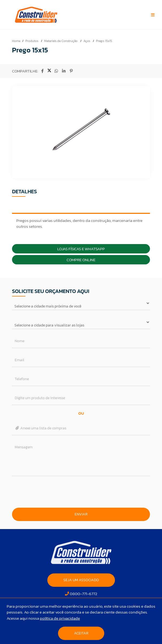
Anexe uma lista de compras (40, 428)
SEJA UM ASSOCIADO (81, 580)
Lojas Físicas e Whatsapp (81, 249)
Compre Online (81, 260)
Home (16, 41)
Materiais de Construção (61, 41)
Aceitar (81, 633)
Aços (87, 41)
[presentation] (81, 492)
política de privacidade (60, 618)
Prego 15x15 (104, 41)
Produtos (32, 41)
